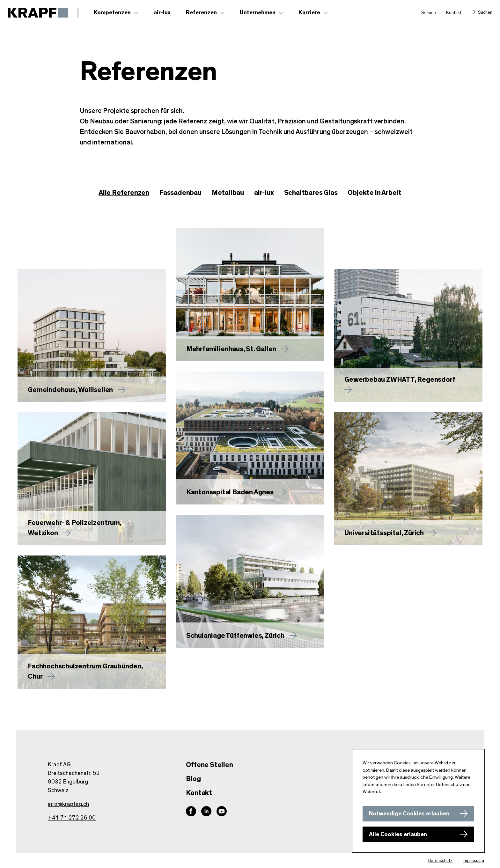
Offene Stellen (209, 765)
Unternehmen (258, 13)
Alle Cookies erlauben (398, 835)
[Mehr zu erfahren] (250, 295)
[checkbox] (180, 193)
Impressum (473, 861)
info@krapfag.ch (68, 804)
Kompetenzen (113, 13)
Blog (193, 779)
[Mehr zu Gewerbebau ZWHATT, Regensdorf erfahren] (408, 336)
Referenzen (202, 13)
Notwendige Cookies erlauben (409, 814)
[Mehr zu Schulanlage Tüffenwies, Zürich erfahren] (250, 582)
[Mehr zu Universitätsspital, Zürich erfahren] (408, 479)
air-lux (162, 13)
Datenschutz (440, 861)
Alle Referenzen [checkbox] (124, 193)
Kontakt (454, 13)
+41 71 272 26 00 (72, 818)
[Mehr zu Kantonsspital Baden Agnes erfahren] (250, 438)
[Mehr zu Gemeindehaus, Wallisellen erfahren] (92, 336)
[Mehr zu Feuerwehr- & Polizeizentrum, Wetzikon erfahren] (92, 479)
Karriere (310, 13)
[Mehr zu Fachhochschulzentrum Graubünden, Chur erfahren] (92, 622)
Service (429, 13)
